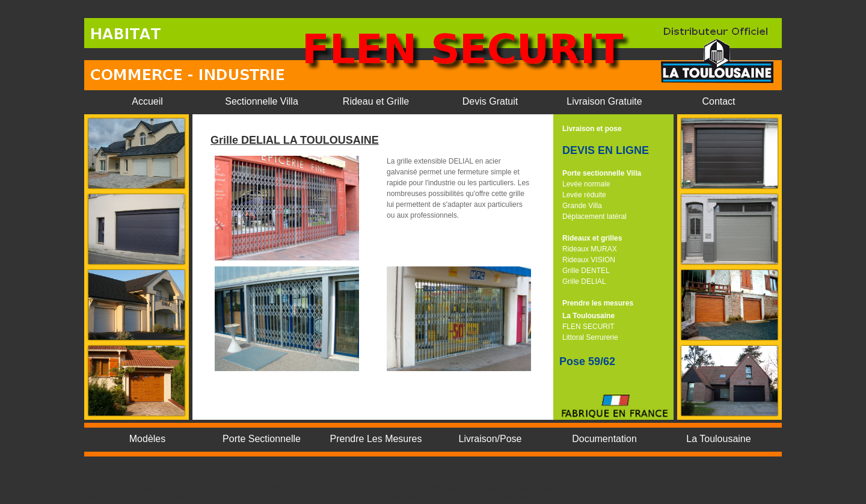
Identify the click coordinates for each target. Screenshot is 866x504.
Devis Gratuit (490, 101)
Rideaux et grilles (592, 238)
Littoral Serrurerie (590, 337)
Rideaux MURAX (590, 249)
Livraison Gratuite (604, 101)
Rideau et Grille (376, 101)
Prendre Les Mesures (376, 439)
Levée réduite (584, 195)
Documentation (604, 439)
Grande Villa (582, 206)
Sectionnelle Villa (262, 101)
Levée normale (586, 184)
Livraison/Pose (490, 439)
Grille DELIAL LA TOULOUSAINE (295, 140)
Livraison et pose (592, 129)
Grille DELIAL (584, 281)
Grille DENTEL (586, 271)
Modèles (147, 439)
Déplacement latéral (594, 217)
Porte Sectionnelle (262, 439)
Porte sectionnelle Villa (602, 173)
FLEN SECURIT (588, 327)
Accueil (147, 101)
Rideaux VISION (589, 260)
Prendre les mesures (598, 303)
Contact (718, 101)
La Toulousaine (588, 316)
